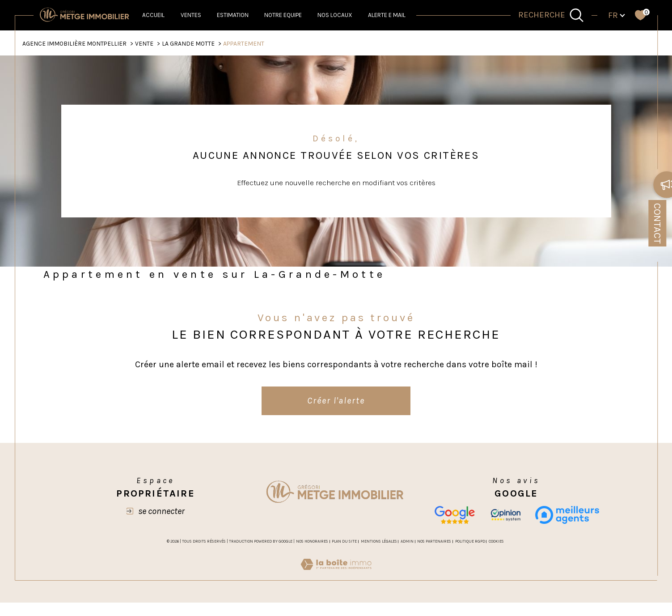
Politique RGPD (470, 541)
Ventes (191, 15)
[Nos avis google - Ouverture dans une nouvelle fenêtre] (454, 515)
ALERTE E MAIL (387, 15)
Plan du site (344, 541)
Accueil (153, 15)
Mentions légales (379, 541)
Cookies (496, 541)
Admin (407, 541)
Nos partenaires (434, 541)
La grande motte (188, 43)
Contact (657, 223)
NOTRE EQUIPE (283, 15)
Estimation (233, 15)
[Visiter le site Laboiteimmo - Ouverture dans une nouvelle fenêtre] (336, 575)
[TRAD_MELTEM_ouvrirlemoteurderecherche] (551, 15)
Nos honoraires (312, 541)
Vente (144, 43)
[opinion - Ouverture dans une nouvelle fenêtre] (506, 515)
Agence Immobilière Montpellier (74, 43)
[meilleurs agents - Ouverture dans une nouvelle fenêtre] (567, 515)
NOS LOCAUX (335, 15)
